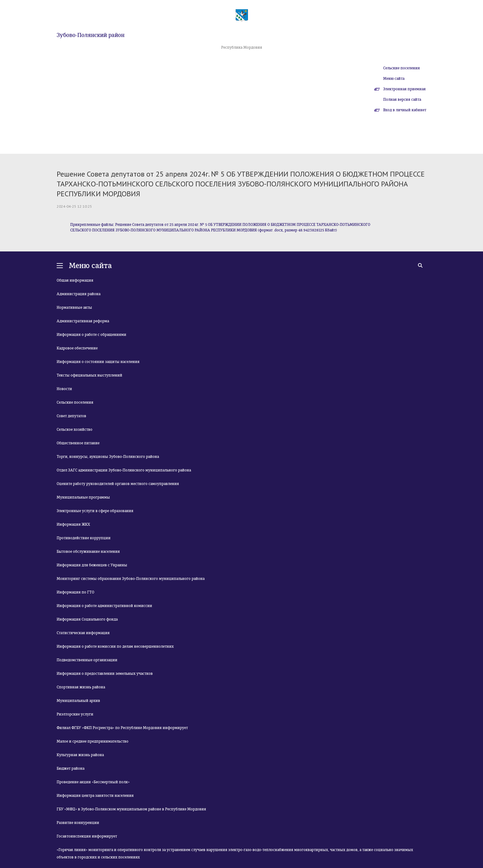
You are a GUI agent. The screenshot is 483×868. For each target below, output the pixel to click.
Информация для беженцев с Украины (92, 565)
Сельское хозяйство (75, 430)
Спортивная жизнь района (81, 687)
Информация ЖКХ (73, 524)
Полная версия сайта (402, 100)
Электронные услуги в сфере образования (95, 511)
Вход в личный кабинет (405, 110)
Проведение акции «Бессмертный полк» (93, 782)
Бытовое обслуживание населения (88, 552)
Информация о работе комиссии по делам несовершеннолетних (115, 646)
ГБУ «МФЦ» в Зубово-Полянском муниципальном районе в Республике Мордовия (131, 809)
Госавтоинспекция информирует (87, 836)
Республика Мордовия (242, 47)
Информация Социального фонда (87, 619)
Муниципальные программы (83, 497)
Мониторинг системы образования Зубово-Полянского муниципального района (131, 579)
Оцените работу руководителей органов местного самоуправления (118, 484)
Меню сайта (394, 79)
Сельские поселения (402, 68)
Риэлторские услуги (75, 714)
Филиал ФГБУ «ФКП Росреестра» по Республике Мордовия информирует (122, 728)
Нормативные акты (74, 308)
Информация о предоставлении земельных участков (105, 674)
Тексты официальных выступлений (89, 375)
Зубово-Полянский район (91, 35)
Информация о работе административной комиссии (104, 606)
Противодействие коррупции (84, 538)
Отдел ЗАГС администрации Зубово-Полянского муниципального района (124, 470)
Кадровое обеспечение (77, 348)
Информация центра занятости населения (95, 796)
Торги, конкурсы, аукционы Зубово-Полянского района (108, 457)
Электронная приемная (404, 89)
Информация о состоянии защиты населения (98, 362)
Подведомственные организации (87, 660)
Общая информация (75, 280)
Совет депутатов (71, 416)
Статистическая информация (83, 633)
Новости (64, 389)
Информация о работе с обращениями (91, 335)
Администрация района (79, 294)
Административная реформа (83, 321)
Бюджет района (71, 768)
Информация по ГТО (75, 592)
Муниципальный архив (78, 701)
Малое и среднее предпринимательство (93, 741)
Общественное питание (78, 443)
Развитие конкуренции (78, 823)
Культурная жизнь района (80, 755)
